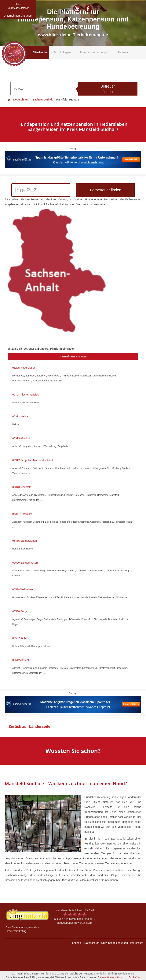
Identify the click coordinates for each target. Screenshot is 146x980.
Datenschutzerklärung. (111, 977)
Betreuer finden (108, 89)
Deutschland (18, 100)
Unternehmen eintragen (94, 52)
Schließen (135, 977)
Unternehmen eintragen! (73, 356)
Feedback (76, 943)
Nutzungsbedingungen (115, 943)
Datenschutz (92, 943)
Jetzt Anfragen (62, 52)
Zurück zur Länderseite (29, 726)
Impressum (137, 943)
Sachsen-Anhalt (43, 100)
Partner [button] (123, 52)
